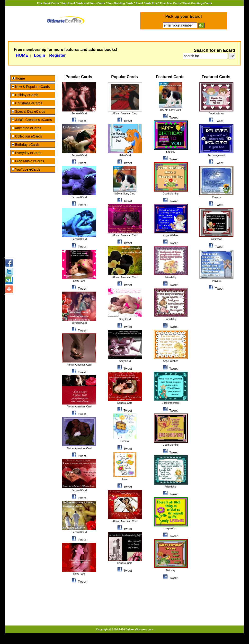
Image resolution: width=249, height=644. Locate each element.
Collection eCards (27, 136)
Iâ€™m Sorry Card (125, 194)
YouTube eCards (26, 169)
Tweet (82, 121)
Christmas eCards (27, 103)
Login (39, 55)
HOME (22, 55)
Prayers (216, 197)
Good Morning (171, 194)
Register (57, 55)
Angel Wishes (171, 235)
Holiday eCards (25, 95)
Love (125, 479)
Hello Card (125, 155)
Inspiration (171, 529)
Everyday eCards (26, 153)
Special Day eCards (28, 111)
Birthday (171, 152)
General (125, 441)
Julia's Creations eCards (32, 120)
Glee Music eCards (28, 161)
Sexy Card (79, 281)
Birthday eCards (25, 145)
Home (18, 78)
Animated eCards (26, 128)
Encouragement (170, 403)
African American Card (79, 365)
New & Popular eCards (31, 87)
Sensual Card (79, 114)
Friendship (171, 277)
